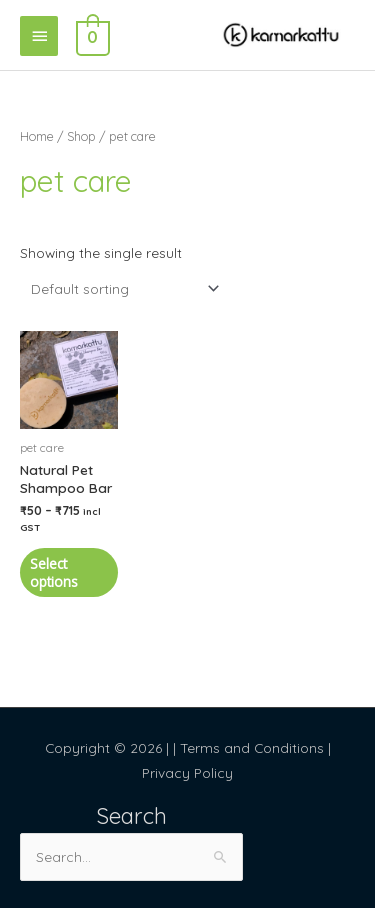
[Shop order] (121, 288)
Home (37, 136)
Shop (81, 136)
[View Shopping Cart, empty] (91, 35)
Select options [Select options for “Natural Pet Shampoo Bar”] (54, 572)
